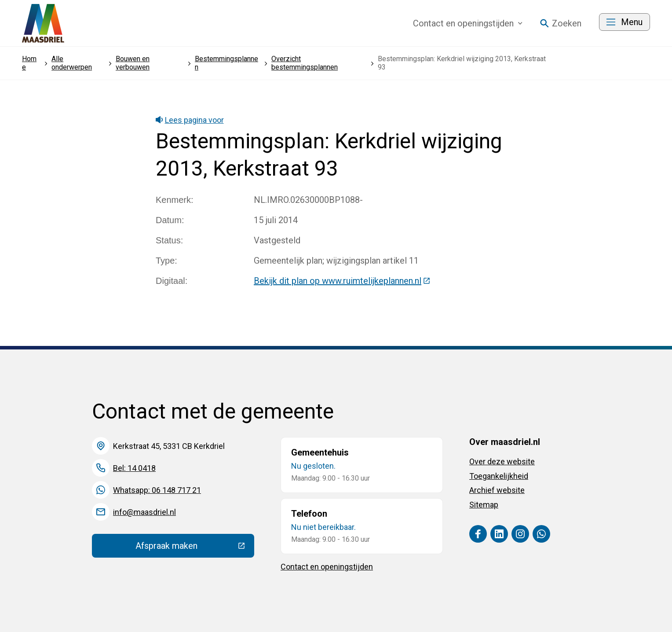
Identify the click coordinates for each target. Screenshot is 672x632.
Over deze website (502, 461)
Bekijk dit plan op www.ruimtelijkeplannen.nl (342, 281)
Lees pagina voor (190, 120)
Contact (468, 23)
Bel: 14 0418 (134, 468)
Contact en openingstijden (327, 567)
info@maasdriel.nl (144, 512)
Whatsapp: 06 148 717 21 (157, 490)
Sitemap (484, 505)
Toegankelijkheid (499, 476)
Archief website (497, 490)
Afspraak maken (195, 548)
